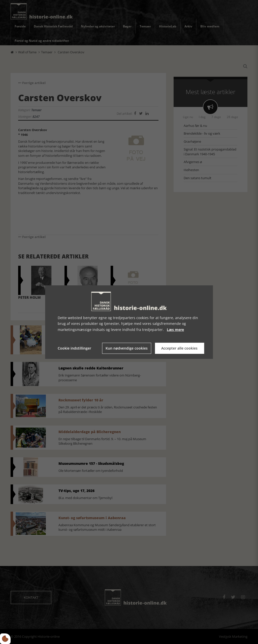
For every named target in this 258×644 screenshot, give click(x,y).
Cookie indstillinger (74, 348)
